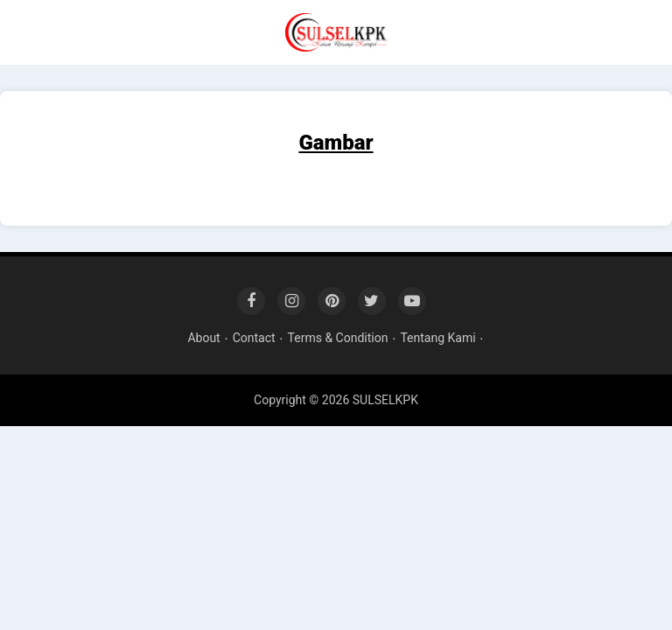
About (203, 338)
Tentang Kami (437, 338)
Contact (254, 338)
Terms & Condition (338, 338)
